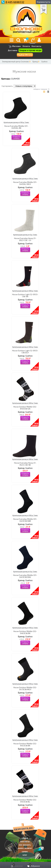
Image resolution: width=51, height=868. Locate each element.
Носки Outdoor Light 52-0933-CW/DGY (25, 352)
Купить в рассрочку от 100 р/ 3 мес (16, 122)
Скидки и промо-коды (30, 50)
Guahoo (44, 62)
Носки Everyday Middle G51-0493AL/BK (16, 127)
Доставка (13, 50)
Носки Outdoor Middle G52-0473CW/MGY (25, 688)
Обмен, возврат (25, 848)
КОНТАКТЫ (25, 841)
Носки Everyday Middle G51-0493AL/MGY (25, 183)
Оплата (26, 46)
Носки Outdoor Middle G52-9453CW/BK (25, 745)
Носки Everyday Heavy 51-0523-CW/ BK (25, 464)
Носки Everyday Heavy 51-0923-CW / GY (25, 239)
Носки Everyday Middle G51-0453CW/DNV (25, 576)
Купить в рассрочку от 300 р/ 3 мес (25, 291)
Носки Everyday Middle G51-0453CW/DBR (25, 520)
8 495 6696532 (15, 2)
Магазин (15, 46)
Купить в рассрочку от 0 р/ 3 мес (25, 235)
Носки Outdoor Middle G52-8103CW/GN (25, 408)
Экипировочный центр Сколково (15, 62)
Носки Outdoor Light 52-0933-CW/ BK (25, 295)
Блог (25, 855)
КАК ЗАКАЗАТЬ (25, 845)
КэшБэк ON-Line (25, 55)
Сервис (25, 852)
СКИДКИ (25, 838)
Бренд (35, 62)
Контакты (36, 46)
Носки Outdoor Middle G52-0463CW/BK (25, 632)
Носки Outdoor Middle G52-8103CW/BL (25, 801)
